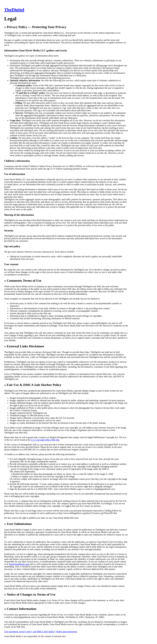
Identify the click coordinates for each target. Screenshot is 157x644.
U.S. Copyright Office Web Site (45, 440)
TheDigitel (14, 10)
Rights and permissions (67, 632)
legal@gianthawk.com (19, 564)
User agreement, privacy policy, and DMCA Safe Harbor (29, 632)
